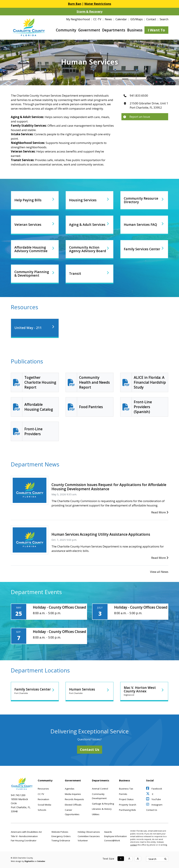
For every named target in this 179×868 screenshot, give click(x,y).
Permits (123, 794)
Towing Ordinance (61, 840)
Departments (114, 30)
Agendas (70, 789)
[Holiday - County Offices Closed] (49, 612)
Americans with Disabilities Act (26, 832)
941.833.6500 (139, 95)
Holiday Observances (89, 832)
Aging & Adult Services (81, 225)
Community (66, 30)
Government (89, 30)
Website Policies (60, 832)
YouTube (154, 799)
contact (134, 845)
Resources (43, 789)
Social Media (44, 805)
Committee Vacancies (89, 836)
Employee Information (115, 836)
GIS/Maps (137, 19)
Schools (42, 810)
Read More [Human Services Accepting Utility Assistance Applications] (160, 558)
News (108, 19)
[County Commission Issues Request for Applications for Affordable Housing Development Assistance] (30, 490)
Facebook (154, 789)
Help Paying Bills (29, 200)
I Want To (156, 30)
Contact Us (90, 750)
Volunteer (83, 840)
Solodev (41, 861)
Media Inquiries (73, 794)
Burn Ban (75, 4)
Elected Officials (73, 805)
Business (135, 30)
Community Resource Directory (142, 200)
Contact (151, 19)
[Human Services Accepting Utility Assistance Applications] (30, 540)
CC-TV (97, 19)
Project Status (126, 799)
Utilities (96, 814)
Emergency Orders (61, 836)
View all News (159, 572)
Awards (108, 832)
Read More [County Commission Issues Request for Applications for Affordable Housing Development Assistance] (160, 512)
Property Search (128, 805)
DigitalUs (29, 861)
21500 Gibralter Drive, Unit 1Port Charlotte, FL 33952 (149, 105)
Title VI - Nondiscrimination (24, 836)
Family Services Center (137, 249)
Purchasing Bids (128, 810)
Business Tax (126, 789)
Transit (75, 274)
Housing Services (84, 200)
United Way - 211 (29, 328)
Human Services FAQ (141, 225)
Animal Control (100, 789)
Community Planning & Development (33, 274)
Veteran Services (29, 225)
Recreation (43, 799)
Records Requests (74, 799)
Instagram (154, 805)
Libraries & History (102, 809)
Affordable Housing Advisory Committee (32, 249)
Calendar (121, 19)
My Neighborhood (78, 19)
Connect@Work (112, 840)
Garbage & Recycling (103, 804)
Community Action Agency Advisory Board (85, 249)
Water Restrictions (98, 4)
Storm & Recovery (89, 12)
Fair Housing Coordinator (24, 840)
